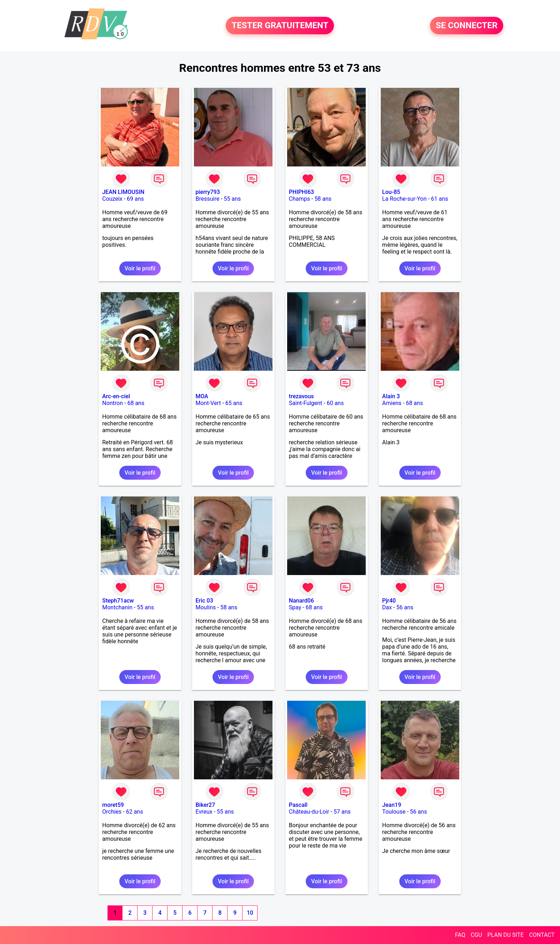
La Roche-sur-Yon (404, 199)
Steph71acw (118, 601)
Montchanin (117, 607)
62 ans (135, 812)
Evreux (204, 812)
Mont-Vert (208, 403)
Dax (387, 607)
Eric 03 (204, 601)
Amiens (392, 403)
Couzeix (112, 199)
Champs (299, 199)
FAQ (460, 935)
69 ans (135, 199)
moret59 (113, 805)
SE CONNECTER (467, 26)
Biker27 (206, 805)
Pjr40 (389, 601)
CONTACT (542, 935)
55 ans (232, 199)
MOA (202, 396)
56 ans (405, 607)
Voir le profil (140, 268)
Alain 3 (391, 396)
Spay (295, 607)
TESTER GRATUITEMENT (280, 26)
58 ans (323, 199)
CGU (476, 935)
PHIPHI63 (301, 192)
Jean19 (392, 805)
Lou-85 (391, 192)
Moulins (206, 607)
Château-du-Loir (309, 812)
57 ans (342, 812)
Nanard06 (301, 601)
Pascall (298, 805)
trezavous (301, 396)
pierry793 (208, 192)
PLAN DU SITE (506, 935)
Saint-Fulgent (306, 403)
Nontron (112, 403)
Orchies (112, 812)
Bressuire (208, 199)
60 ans (335, 403)
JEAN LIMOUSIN (123, 192)
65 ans (234, 403)
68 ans (136, 403)
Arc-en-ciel (116, 396)
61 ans (440, 199)
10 (250, 913)
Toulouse (394, 812)
